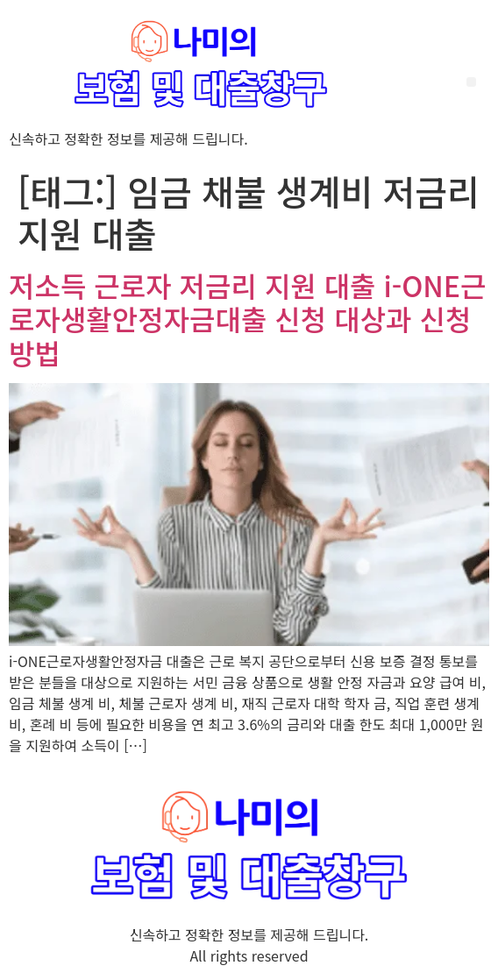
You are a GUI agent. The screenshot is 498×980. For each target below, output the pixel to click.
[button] (471, 82)
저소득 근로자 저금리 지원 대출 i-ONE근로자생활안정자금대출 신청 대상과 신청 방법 (247, 319)
